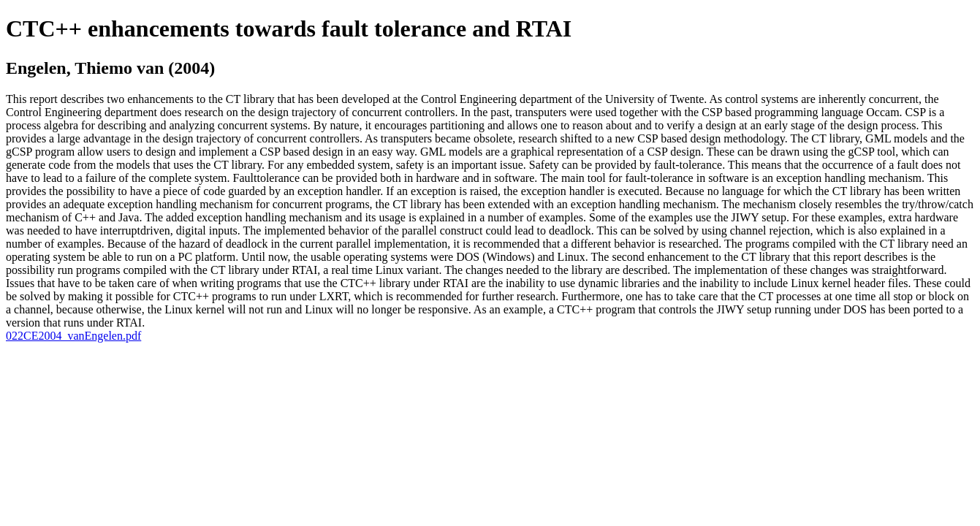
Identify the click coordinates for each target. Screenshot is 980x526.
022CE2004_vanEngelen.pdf (73, 336)
